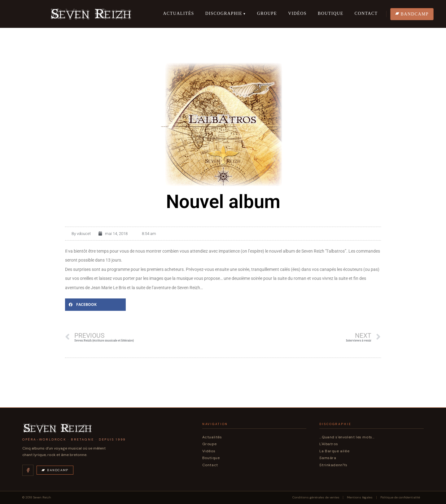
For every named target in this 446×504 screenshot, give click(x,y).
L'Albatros (329, 444)
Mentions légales (360, 497)
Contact (366, 13)
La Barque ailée (334, 451)
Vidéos (297, 13)
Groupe (267, 13)
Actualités (178, 13)
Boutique (331, 13)
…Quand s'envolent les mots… (347, 437)
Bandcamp (55, 470)
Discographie (224, 13)
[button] (95, 305)
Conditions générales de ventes (316, 497)
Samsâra (328, 458)
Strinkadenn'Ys (333, 465)
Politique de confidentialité (400, 497)
